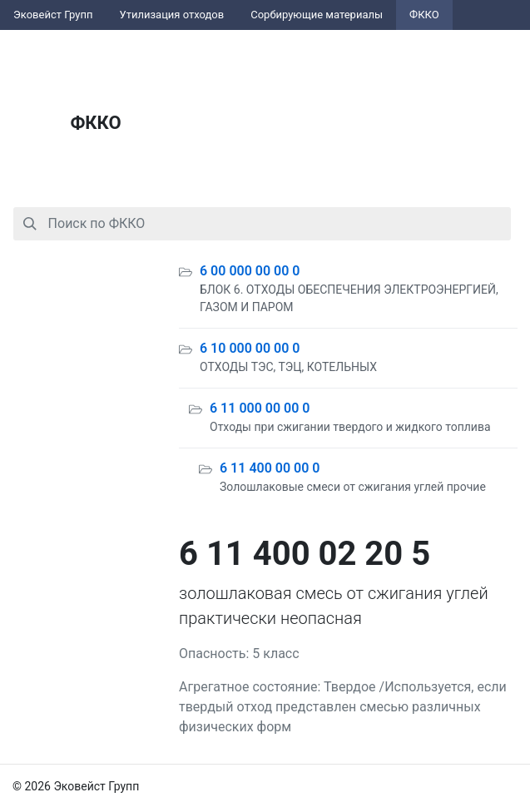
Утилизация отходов (172, 15)
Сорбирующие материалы (317, 15)
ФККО (424, 15)
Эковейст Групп (53, 15)
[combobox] (262, 224)
